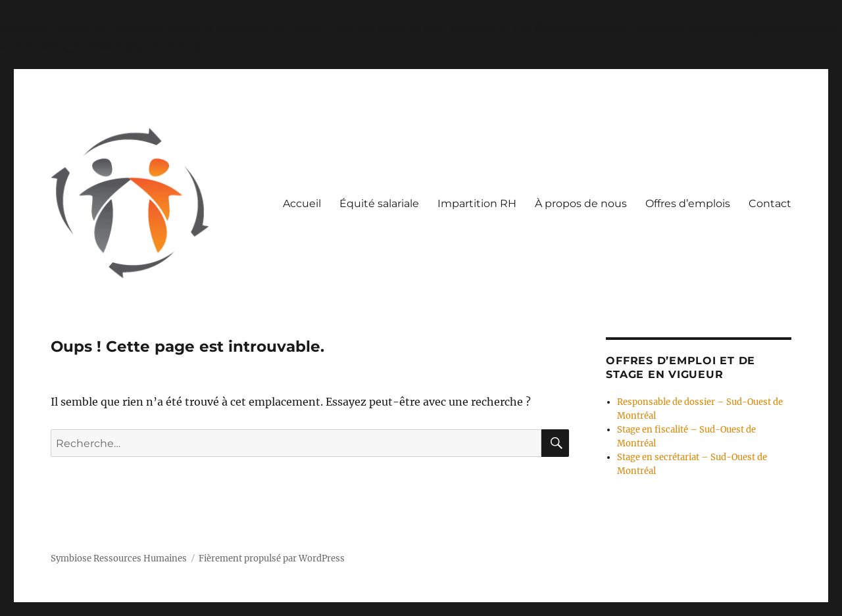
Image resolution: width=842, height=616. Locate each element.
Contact (770, 203)
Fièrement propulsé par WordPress (272, 558)
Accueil (302, 203)
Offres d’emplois (688, 203)
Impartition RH (477, 203)
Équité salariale (379, 203)
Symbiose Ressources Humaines (119, 558)
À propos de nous (581, 203)
